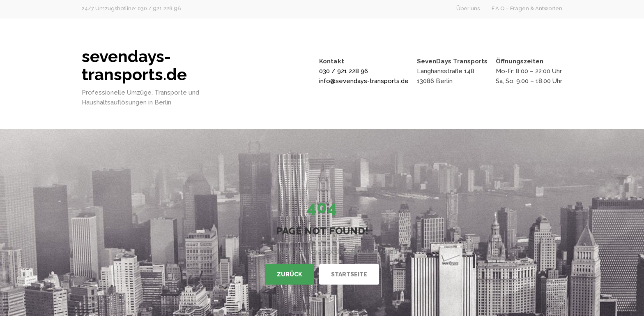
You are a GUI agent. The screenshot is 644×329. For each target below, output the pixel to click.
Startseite (349, 274)
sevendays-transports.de (134, 65)
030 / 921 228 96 (344, 71)
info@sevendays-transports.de (364, 81)
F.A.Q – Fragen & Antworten (527, 8)
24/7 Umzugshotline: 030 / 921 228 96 (131, 8)
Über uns (468, 8)
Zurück (290, 274)
